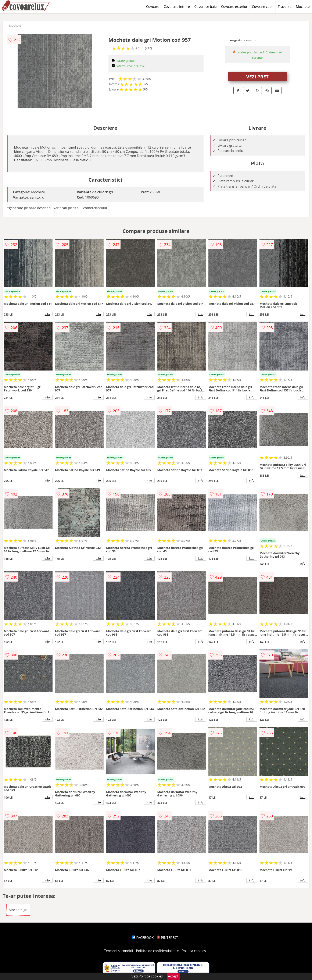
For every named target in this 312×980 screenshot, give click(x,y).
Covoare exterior (234, 7)
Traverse (284, 7)
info (47, 314)
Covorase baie (206, 7)
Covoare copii (263, 7)
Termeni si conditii (119, 951)
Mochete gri (18, 910)
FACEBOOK (143, 938)
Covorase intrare (177, 7)
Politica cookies (194, 951)
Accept (173, 976)
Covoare (153, 7)
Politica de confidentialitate (157, 951)
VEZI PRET (257, 77)
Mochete (303, 7)
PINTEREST (167, 938)
